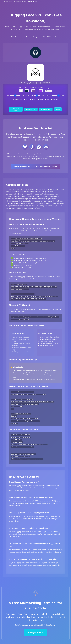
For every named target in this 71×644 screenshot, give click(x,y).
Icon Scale (30, 96)
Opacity (48, 96)
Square (21, 37)
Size (8, 96)
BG (26, 88)
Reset (58, 109)
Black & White (48, 37)
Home (5, 1)
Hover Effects (17, 99)
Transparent (37, 37)
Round (28, 37)
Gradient (58, 37)
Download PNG (46, 109)
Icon (20, 88)
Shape (49, 88)
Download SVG (31, 109)
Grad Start (33, 88)
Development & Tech (20, 1)
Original (13, 37)
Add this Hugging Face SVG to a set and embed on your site (36, 166)
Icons (10, 1)
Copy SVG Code (16, 109)
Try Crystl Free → (35, 631)
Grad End (41, 88)
